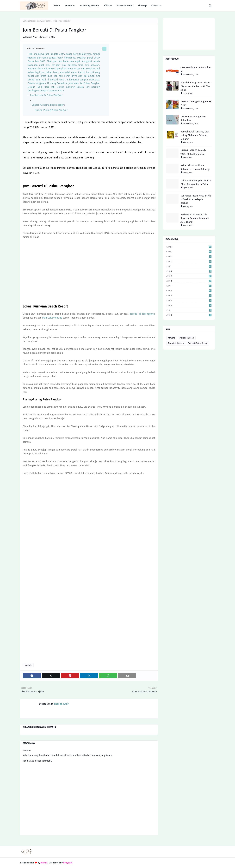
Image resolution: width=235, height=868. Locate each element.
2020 (189, 271)
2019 (189, 276)
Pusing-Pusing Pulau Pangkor (51, 110)
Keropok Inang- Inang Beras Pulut (196, 103)
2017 (189, 286)
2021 (189, 266)
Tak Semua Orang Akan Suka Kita (193, 118)
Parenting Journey (176, 343)
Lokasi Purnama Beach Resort (48, 105)
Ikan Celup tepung (52, 318)
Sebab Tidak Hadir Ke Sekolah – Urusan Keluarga (195, 167)
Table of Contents (35, 49)
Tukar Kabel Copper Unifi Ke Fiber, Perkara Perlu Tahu (196, 182)
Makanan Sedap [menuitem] (125, 6)
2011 (189, 310)
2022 (189, 261)
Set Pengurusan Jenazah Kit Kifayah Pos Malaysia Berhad (196, 199)
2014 (189, 300)
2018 (189, 281)
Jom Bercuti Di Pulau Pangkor (46, 95)
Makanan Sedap (187, 338)
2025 (189, 247)
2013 (189, 305)
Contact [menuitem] (155, 6)
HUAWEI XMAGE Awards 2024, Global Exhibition (193, 152)
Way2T (44, 863)
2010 (189, 315)
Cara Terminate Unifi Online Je (195, 69)
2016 (189, 291)
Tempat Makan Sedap (198, 343)
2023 (189, 257)
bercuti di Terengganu (142, 314)
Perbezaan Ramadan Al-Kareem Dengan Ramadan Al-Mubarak (195, 218)
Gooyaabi (68, 863)
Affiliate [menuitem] (108, 6)
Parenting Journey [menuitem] (89, 6)
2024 (189, 252)
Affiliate (172, 338)
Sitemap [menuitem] (142, 6)
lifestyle (40, 21)
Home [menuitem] (57, 6)
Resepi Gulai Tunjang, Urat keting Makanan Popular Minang (195, 135)
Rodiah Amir (31, 37)
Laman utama (29, 21)
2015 (189, 296)
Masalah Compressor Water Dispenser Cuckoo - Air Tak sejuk (195, 86)
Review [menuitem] (68, 6)
